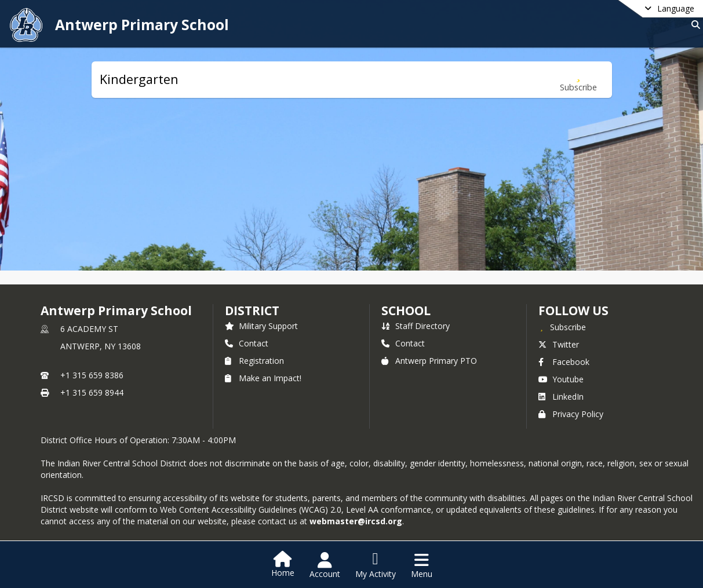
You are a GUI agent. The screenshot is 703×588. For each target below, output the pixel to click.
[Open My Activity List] (376, 565)
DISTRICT (252, 311)
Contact (247, 343)
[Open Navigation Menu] (422, 565)
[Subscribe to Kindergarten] (578, 80)
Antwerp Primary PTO (429, 361)
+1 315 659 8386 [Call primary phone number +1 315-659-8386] (92, 375)
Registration (254, 361)
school (406, 311)
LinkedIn (561, 397)
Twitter (559, 344)
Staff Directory (416, 326)
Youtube (561, 379)
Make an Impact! (263, 378)
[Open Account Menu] (325, 565)
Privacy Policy (571, 414)
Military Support (261, 326)
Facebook (564, 362)
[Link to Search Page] (693, 25)
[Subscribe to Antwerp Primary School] (562, 327)
